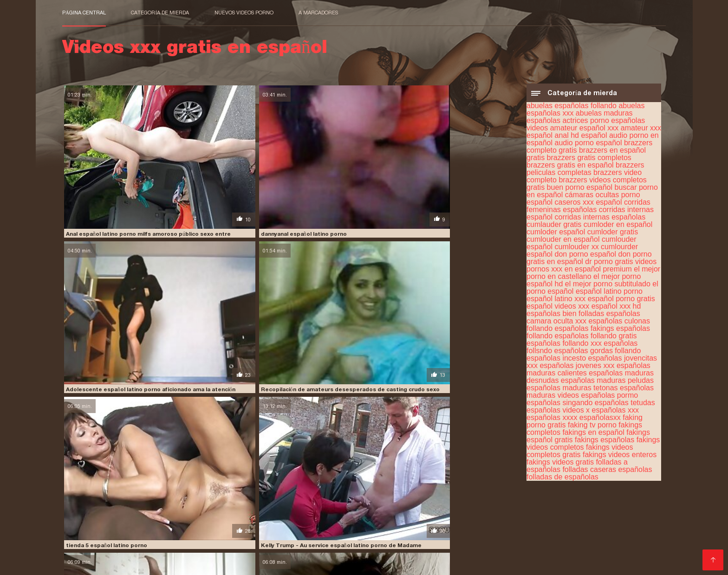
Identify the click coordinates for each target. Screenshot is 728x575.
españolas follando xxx (564, 346)
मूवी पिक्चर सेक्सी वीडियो (86, 563)
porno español (604, 535)
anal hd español (581, 138)
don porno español (586, 256)
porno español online (270, 540)
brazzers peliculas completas (585, 171)
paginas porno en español (421, 520)
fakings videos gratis (560, 464)
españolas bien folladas (565, 316)
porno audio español (415, 535)
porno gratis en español (342, 540)
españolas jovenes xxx (577, 368)
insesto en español (89, 520)
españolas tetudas (625, 405)
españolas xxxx (552, 420)
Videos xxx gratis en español (202, 563)
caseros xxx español (588, 204)
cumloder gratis (613, 234)
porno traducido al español (167, 545)
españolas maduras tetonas (572, 390)
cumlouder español (161, 515)
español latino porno (609, 294)
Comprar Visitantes (95, 552)
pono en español (86, 535)
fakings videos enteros (620, 457)
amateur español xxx (585, 130)
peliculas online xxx (263, 525)
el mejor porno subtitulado (608, 286)
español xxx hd (616, 308)
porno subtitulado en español (585, 540)
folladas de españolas (562, 479)
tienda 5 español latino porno (105, 272)
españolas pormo (609, 397)
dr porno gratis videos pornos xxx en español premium (591, 268)
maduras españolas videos (341, 520)
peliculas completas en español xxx (514, 520)
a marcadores (318, 13)
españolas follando (223, 515)
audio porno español (588, 145)
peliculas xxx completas (250, 530)
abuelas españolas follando (572, 108)
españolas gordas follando (598, 353)
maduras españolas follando (257, 520)
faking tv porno (592, 427)
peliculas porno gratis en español (554, 525)
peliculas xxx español (484, 530)
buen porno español (580, 190)
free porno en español (479, 515)
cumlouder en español (563, 242)
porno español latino (202, 540)
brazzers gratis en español (570, 167)
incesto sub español (609, 515)
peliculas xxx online (549, 530)
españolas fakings (585, 331)
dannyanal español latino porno (223, 176)
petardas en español (613, 530)
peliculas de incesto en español (107, 525)
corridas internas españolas (600, 219)
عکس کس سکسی (136, 563)
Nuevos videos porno (244, 13)
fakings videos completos (339, 515)
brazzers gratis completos (589, 160)
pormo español (246, 535)
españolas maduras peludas (607, 383)
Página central (84, 13)
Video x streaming (274, 563)
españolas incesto (556, 360)
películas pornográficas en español (158, 530)
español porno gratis (621, 301)
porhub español (138, 535)
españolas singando (559, 405)
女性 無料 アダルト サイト (336, 563)
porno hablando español (500, 540)
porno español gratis (134, 540)
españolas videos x (558, 412)
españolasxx (600, 420)
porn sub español (355, 535)
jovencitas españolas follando (166, 520)
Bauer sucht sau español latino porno (461, 368)
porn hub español (299, 535)
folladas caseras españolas (607, 472)
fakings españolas (604, 442)
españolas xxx (615, 412)
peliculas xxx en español (412, 530)
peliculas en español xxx (193, 525)
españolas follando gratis (596, 338)
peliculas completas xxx (606, 520)
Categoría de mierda (160, 13)
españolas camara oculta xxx (583, 320)
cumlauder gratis (554, 227)
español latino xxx (556, 301)
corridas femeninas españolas (588, 208)
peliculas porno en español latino (450, 525)
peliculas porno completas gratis (346, 525)
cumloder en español (618, 227)
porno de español (476, 535)
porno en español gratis (542, 535)
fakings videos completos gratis (580, 453)
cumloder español (556, 234)
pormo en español (192, 535)
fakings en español (593, 435)
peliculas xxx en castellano (331, 530)
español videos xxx (558, 308)
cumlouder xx (577, 249)
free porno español (546, 515)
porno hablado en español (421, 540)
